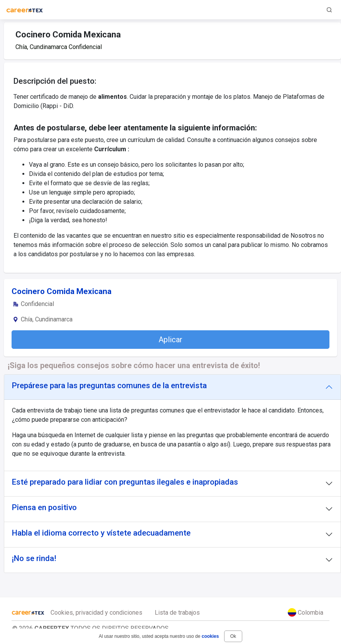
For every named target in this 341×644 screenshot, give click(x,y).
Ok (233, 636)
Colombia (306, 612)
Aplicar (170, 340)
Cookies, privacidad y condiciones (96, 613)
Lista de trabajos (177, 613)
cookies (210, 636)
